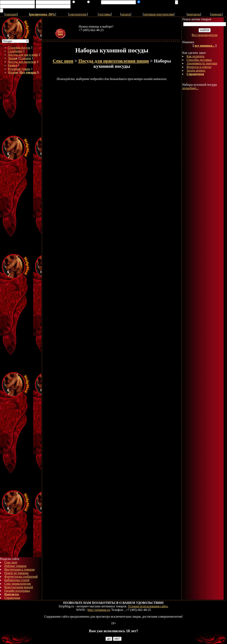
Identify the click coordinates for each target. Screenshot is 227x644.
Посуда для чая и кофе (23, 55)
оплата (126, 14)
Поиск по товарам (16, 573)
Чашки (12, 58)
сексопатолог (78, 14)
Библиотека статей (17, 580)
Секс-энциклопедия (18, 584)
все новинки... (205, 46)
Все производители (205, 35)
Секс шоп (11, 562)
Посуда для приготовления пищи (113, 61)
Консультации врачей (19, 587)
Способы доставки (199, 60)
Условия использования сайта (148, 606)
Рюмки (13, 65)
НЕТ (117, 639)
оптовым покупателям (159, 14)
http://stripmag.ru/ (99, 610)
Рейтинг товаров (15, 566)
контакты (194, 14)
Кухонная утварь (19, 69)
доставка (105, 14)
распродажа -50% (43, 14)
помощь (216, 14)
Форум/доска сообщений (21, 577)
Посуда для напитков (22, 62)
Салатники (15, 51)
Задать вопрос (196, 70)
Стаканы (25, 58)
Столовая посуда (19, 48)
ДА (109, 639)
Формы (13, 72)
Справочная (12, 598)
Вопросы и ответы (199, 67)
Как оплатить (195, 56)
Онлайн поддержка (17, 591)
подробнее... (190, 88)
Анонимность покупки (202, 63)
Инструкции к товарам (20, 569)
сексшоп (11, 14)
